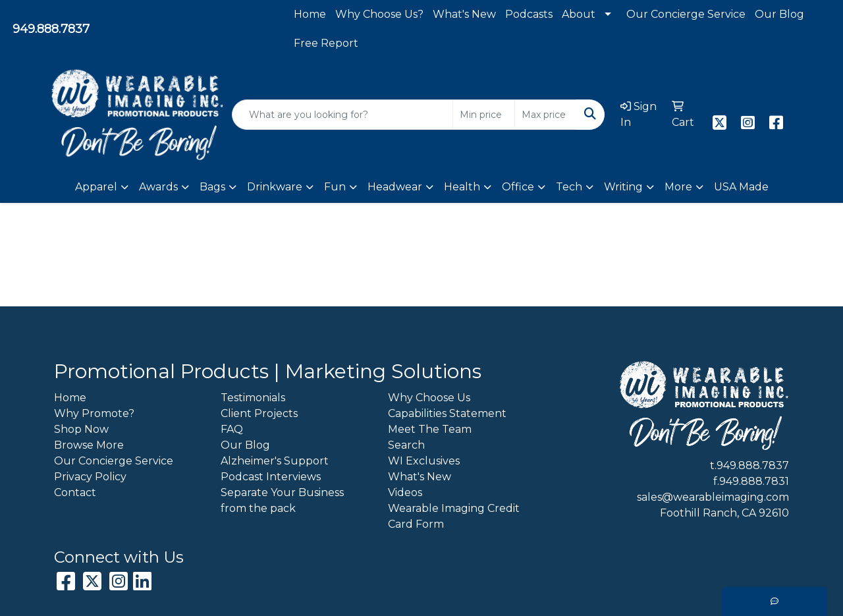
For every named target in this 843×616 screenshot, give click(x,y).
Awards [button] (158, 187)
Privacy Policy (90, 477)
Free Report (326, 43)
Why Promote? (94, 413)
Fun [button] (335, 187)
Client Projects (259, 413)
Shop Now (81, 429)
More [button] (678, 187)
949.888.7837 (51, 29)
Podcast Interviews (271, 477)
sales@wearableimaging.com (713, 497)
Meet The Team (430, 429)
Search (406, 445)
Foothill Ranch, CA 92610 (724, 513)
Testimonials (253, 398)
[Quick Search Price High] (546, 115)
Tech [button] (569, 187)
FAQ (232, 429)
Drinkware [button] (275, 187)
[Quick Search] (342, 115)
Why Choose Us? (379, 14)
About (579, 14)
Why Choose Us (429, 398)
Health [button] (462, 187)
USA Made (741, 187)
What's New (464, 14)
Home (310, 14)
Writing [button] (623, 187)
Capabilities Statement (447, 413)
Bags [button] (212, 187)
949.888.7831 (754, 481)
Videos (405, 492)
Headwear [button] (395, 187)
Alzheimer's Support (275, 461)
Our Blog (779, 14)
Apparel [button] (96, 187)
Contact (75, 492)
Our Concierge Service (686, 14)
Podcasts (529, 14)
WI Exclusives (424, 461)
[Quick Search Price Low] (484, 115)
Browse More (89, 445)
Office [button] (518, 187)
